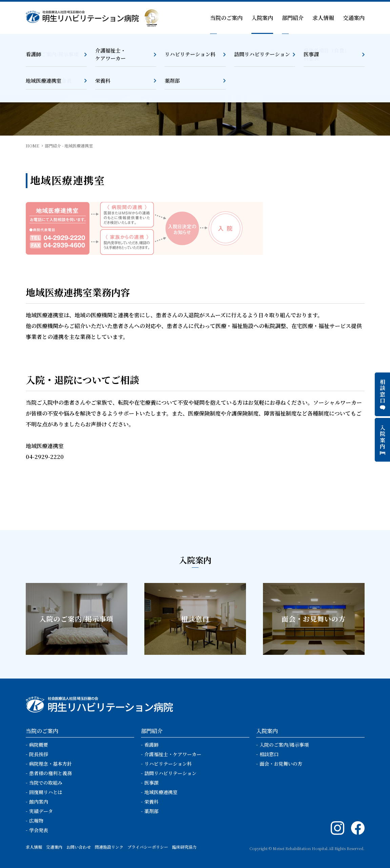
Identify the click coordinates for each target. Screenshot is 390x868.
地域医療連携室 (161, 792)
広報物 (36, 821)
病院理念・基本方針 (50, 764)
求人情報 (323, 18)
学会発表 (39, 830)
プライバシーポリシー (148, 847)
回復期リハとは (46, 792)
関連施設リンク (109, 847)
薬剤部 (151, 811)
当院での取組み (46, 783)
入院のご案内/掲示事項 (284, 745)
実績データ (41, 811)
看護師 (151, 745)
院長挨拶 (39, 754)
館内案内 (39, 802)
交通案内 (354, 18)
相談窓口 (269, 754)
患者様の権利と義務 (50, 773)
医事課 (151, 783)
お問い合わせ (79, 847)
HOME (33, 146)
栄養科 (151, 802)
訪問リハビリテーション (170, 773)
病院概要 (39, 745)
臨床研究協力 (184, 847)
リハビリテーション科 (168, 764)
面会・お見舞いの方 (281, 764)
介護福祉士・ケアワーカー (173, 754)
